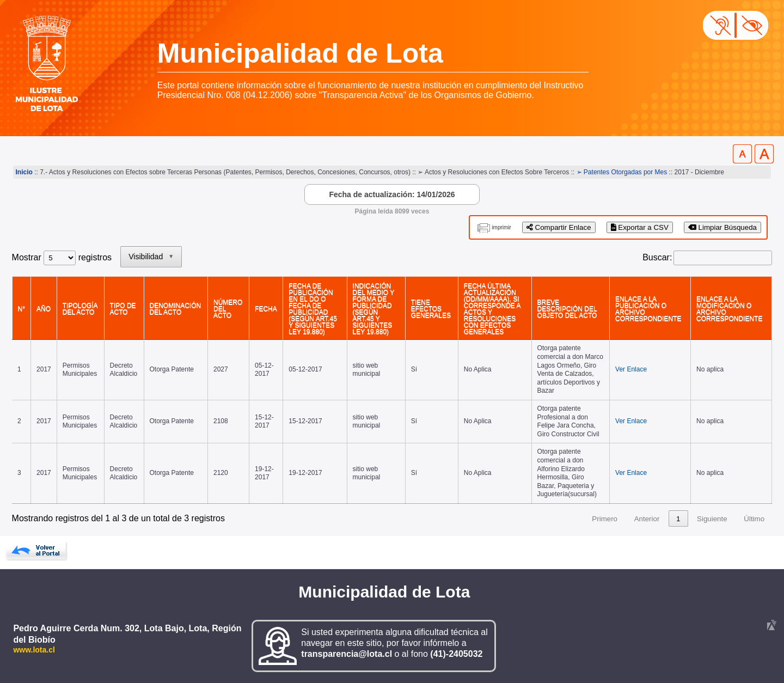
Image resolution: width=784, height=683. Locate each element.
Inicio (24, 172)
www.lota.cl (34, 650)
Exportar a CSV (640, 227)
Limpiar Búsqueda (722, 227)
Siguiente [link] (712, 519)
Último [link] (754, 519)
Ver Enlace (631, 369)
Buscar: (657, 257)
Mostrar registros (62, 257)
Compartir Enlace (559, 227)
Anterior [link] (647, 519)
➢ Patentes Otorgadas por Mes (622, 172)
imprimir (501, 227)
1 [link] (678, 519)
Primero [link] (605, 519)
